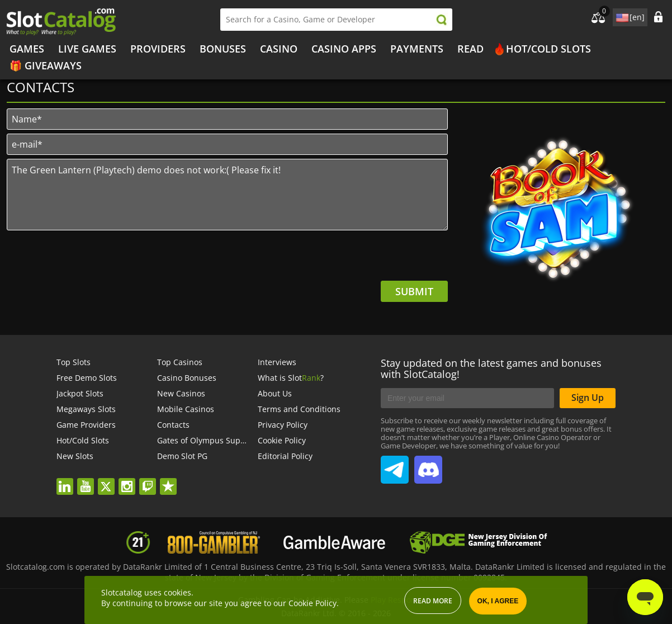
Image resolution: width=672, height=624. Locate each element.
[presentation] (363, 259)
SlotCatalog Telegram (395, 465)
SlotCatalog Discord (428, 465)
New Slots (75, 456)
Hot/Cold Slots (548, 49)
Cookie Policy (282, 440)
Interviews (277, 362)
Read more (433, 601)
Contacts (173, 425)
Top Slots (74, 362)
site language (621, 16)
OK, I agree (498, 601)
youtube (90, 479)
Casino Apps (344, 49)
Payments (417, 49)
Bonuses (223, 49)
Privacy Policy (283, 425)
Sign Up (588, 398)
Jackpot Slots (80, 393)
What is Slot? (291, 378)
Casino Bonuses (187, 378)
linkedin (70, 479)
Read (470, 49)
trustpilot (172, 479)
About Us (275, 393)
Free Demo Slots (87, 378)
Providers (158, 49)
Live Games (87, 49)
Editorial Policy (285, 456)
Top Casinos (180, 362)
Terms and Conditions (299, 409)
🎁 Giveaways (46, 65)
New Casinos (181, 393)
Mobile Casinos (186, 409)
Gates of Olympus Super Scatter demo (229, 440)
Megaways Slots (86, 409)
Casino (279, 49)
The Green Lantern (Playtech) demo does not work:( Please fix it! (227, 195)
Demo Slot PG (182, 456)
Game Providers (86, 425)
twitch (153, 479)
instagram (130, 479)
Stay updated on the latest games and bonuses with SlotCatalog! (491, 368)
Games (27, 49)
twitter (112, 479)
